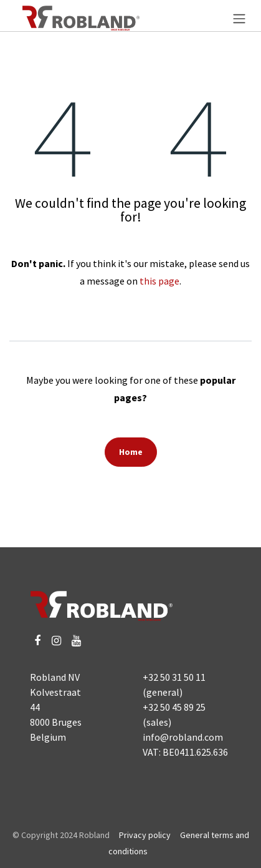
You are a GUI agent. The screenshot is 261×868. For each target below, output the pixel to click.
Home (131, 452)
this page (159, 281)
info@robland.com (183, 737)
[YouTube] (76, 641)
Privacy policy (145, 835)
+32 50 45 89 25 (174, 707)
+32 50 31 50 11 (174, 677)
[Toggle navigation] (239, 18)
